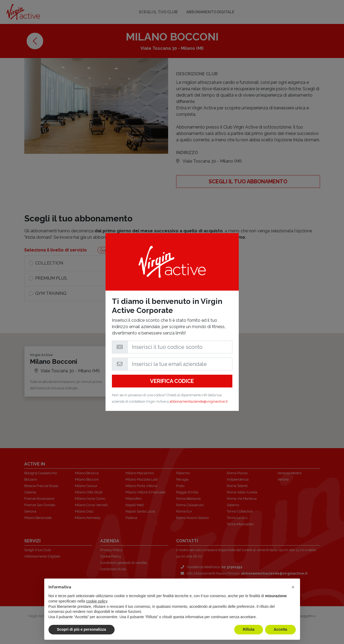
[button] (293, 587)
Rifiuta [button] (249, 629)
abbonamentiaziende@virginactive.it (199, 401)
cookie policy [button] (97, 601)
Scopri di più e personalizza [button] (82, 629)
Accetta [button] (280, 629)
